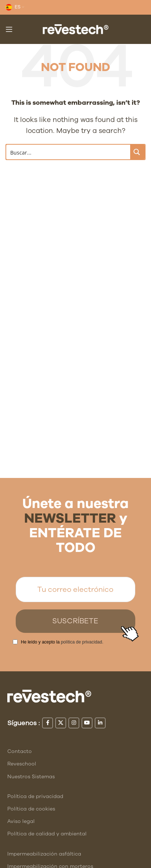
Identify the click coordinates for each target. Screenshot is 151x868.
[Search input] (69, 152)
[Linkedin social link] (100, 723)
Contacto (20, 751)
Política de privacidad (35, 796)
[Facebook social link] (48, 723)
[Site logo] (76, 29)
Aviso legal (21, 821)
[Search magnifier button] (137, 152)
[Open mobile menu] (9, 29)
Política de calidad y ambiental (47, 834)
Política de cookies (31, 809)
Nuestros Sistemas (31, 777)
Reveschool (22, 764)
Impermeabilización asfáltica (44, 854)
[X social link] (61, 723)
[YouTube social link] (87, 723)
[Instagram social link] (74, 723)
